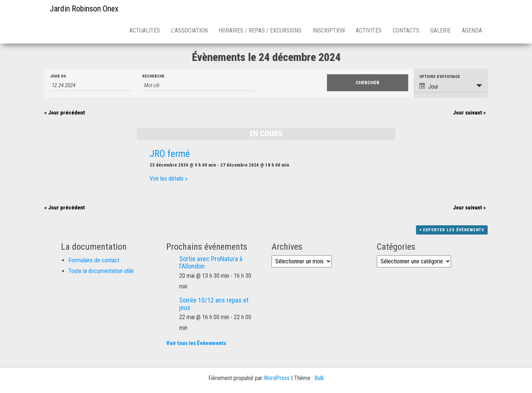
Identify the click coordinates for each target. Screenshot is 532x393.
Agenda (472, 30)
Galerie (441, 30)
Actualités (145, 30)
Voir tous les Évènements (196, 343)
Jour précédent (65, 113)
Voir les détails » (169, 179)
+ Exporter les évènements (452, 230)
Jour (429, 86)
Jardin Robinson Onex (84, 9)
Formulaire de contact (94, 260)
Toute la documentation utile (101, 271)
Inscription (329, 30)
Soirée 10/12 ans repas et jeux (214, 304)
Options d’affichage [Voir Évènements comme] (440, 77)
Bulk (319, 378)
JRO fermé (170, 154)
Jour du (58, 76)
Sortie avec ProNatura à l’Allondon (211, 262)
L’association (189, 30)
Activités (369, 30)
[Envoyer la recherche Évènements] (368, 83)
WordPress (277, 378)
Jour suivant (469, 113)
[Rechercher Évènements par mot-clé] (198, 86)
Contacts (406, 30)
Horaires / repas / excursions (260, 30)
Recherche (153, 76)
